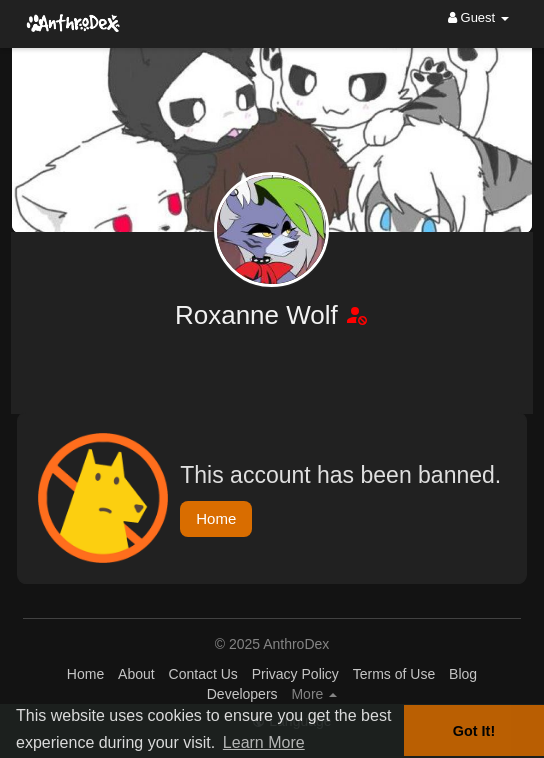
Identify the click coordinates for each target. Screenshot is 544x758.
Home (216, 518)
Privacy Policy (295, 674)
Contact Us (203, 674)
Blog (463, 674)
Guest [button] (478, 17)
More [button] (314, 694)
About (136, 674)
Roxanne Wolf (260, 315)
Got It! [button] (474, 731)
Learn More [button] (264, 742)
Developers (242, 694)
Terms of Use (394, 674)
